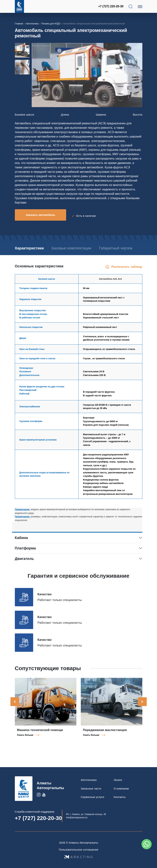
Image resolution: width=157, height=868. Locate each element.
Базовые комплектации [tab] (78, 246)
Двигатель (24, 562)
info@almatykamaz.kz (77, 818)
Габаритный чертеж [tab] (32, 251)
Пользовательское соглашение (78, 850)
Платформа (25, 551)
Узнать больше (25, 738)
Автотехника (32, 24)
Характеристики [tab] (29, 246)
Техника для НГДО (51, 24)
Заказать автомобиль (41, 215)
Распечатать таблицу (127, 270)
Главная (19, 24)
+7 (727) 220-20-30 (111, 6)
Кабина (21, 541)
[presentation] (15, 705)
